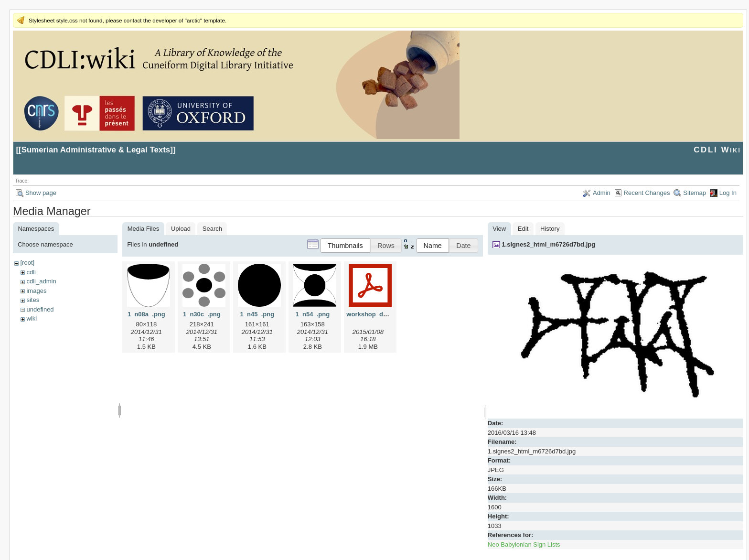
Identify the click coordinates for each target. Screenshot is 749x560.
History (550, 229)
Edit (523, 229)
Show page (41, 193)
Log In (728, 193)
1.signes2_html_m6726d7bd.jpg (548, 244)
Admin (602, 193)
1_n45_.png (257, 314)
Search (212, 229)
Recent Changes (647, 193)
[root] (27, 263)
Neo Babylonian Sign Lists (524, 544)
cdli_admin (41, 281)
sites (33, 300)
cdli (31, 272)
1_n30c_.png (202, 314)
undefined (40, 309)
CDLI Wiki (717, 150)
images (36, 291)
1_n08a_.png (146, 314)
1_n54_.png (313, 314)
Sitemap (695, 193)
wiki (32, 318)
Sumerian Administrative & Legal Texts (96, 150)
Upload (181, 229)
